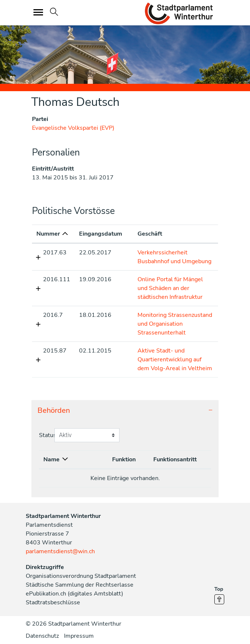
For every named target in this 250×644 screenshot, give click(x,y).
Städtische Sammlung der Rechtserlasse (80, 585)
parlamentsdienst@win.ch (60, 551)
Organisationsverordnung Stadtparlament (81, 576)
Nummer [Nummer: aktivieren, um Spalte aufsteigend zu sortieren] (48, 234)
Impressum (79, 636)
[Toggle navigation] (39, 12)
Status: (48, 435)
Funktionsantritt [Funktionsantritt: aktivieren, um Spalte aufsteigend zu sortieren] (175, 459)
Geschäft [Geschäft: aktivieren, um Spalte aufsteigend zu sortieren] (150, 234)
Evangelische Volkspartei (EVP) (73, 128)
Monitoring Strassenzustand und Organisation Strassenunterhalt (175, 324)
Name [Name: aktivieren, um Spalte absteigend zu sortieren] (51, 459)
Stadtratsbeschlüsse (53, 602)
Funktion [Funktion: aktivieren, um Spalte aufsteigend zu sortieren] (124, 459)
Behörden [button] (54, 410)
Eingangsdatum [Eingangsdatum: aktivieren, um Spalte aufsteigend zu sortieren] (101, 234)
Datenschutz (42, 636)
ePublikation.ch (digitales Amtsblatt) (74, 594)
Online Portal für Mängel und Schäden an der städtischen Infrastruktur (170, 288)
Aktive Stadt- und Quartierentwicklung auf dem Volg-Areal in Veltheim (175, 359)
